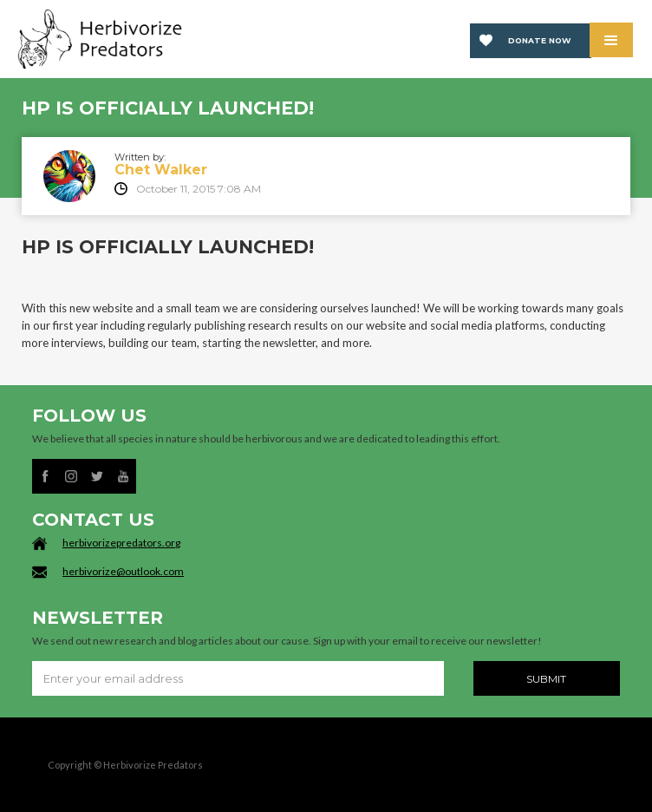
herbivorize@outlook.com (123, 571)
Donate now (539, 40)
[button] (611, 40)
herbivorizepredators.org (121, 543)
